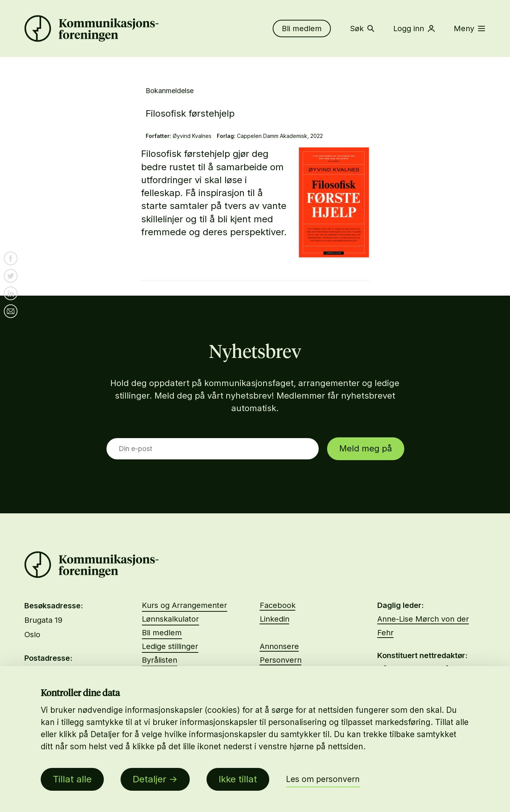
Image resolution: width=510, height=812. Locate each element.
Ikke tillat (238, 779)
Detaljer (149, 779)
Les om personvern (323, 779)
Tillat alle (72, 779)
